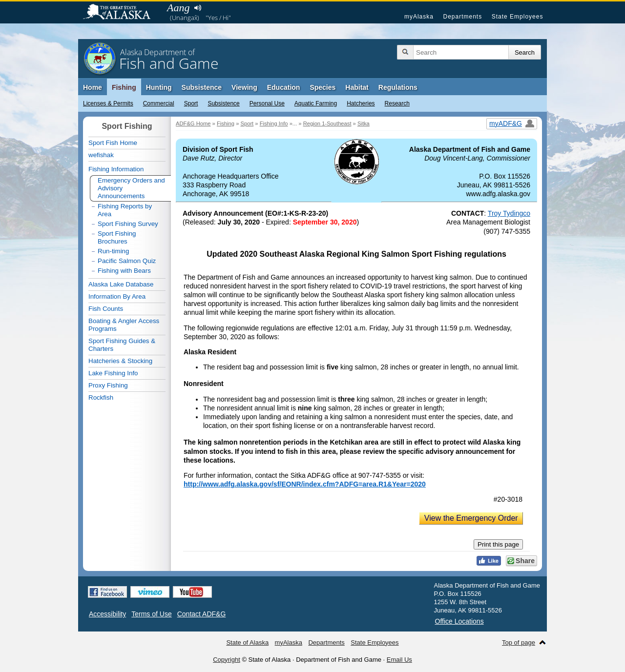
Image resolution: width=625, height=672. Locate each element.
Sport (191, 103)
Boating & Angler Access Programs (124, 325)
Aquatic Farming (316, 103)
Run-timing (113, 251)
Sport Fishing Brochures (117, 237)
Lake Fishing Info (113, 373)
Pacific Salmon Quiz (127, 261)
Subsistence (223, 103)
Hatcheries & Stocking (120, 361)
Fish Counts (106, 309)
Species (323, 87)
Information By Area (117, 296)
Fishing (124, 87)
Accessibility (107, 614)
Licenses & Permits (108, 103)
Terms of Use (151, 614)
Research (397, 103)
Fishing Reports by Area (125, 210)
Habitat (357, 87)
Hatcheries (361, 103)
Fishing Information (116, 169)
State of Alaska (122, 13)
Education (284, 87)
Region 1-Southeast (327, 123)
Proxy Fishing (108, 385)
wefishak (101, 155)
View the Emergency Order (471, 518)
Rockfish (101, 397)
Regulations (398, 87)
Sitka (364, 123)
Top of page (519, 642)
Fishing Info (274, 123)
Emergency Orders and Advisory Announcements (131, 188)
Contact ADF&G (202, 614)
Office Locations (459, 621)
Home (93, 87)
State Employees (518, 17)
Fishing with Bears (124, 271)
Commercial (159, 103)
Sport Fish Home (113, 143)
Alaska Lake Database (121, 284)
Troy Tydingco (509, 213)
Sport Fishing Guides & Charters (122, 345)
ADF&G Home (193, 123)
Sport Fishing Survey (128, 224)
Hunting (159, 87)
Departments (462, 17)
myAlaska (419, 17)
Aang (178, 8)
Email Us (399, 660)
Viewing (244, 87)
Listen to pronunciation (198, 8)
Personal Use (267, 103)
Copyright (227, 660)
